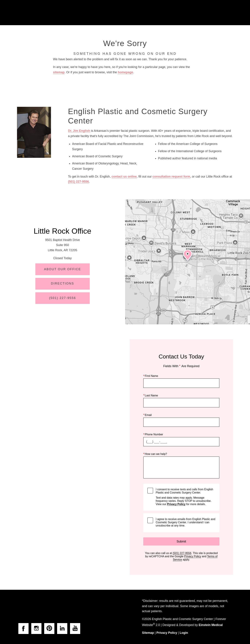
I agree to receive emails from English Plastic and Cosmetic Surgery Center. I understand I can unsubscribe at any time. (185, 522)
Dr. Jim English (79, 131)
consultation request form (171, 177)
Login (184, 633)
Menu (225, 13)
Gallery (135, 13)
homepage (125, 72)
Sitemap (148, 633)
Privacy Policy (176, 504)
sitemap (59, 72)
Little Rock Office (62, 231)
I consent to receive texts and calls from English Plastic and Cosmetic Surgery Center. (185, 497)
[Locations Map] (188, 262)
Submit (181, 541)
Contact (204, 13)
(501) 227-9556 (78, 182)
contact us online (124, 177)
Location (183, 13)
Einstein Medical (211, 625)
